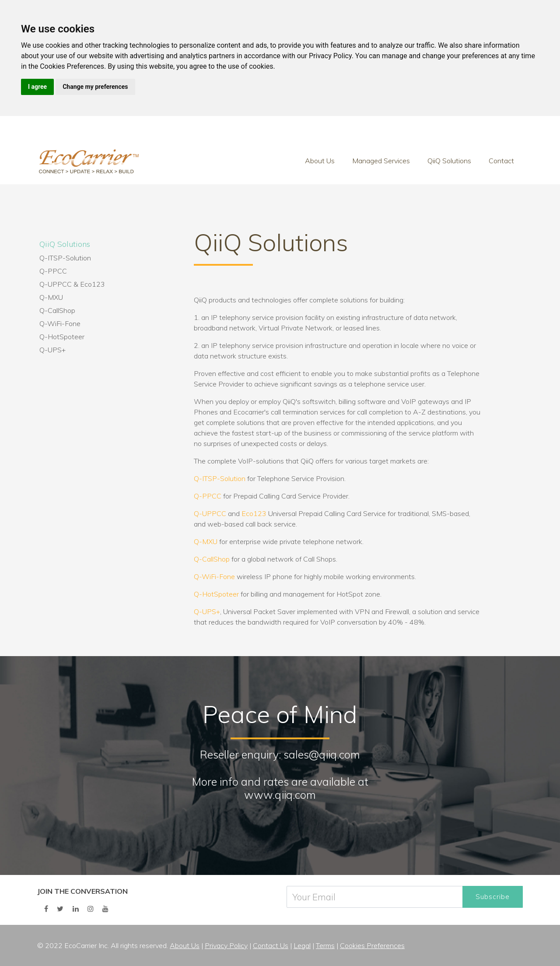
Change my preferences (95, 87)
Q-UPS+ (52, 350)
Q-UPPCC (56, 284)
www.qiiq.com (280, 795)
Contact (501, 161)
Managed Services (381, 161)
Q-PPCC (53, 271)
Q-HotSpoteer (62, 337)
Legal (302, 945)
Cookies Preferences (372, 945)
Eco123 (93, 284)
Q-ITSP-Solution (65, 258)
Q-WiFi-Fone (60, 323)
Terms (325, 945)
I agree (37, 87)
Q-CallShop (57, 310)
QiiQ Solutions (449, 161)
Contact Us (271, 945)
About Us (320, 161)
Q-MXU (51, 297)
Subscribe (493, 897)
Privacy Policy (226, 945)
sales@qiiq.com (322, 754)
